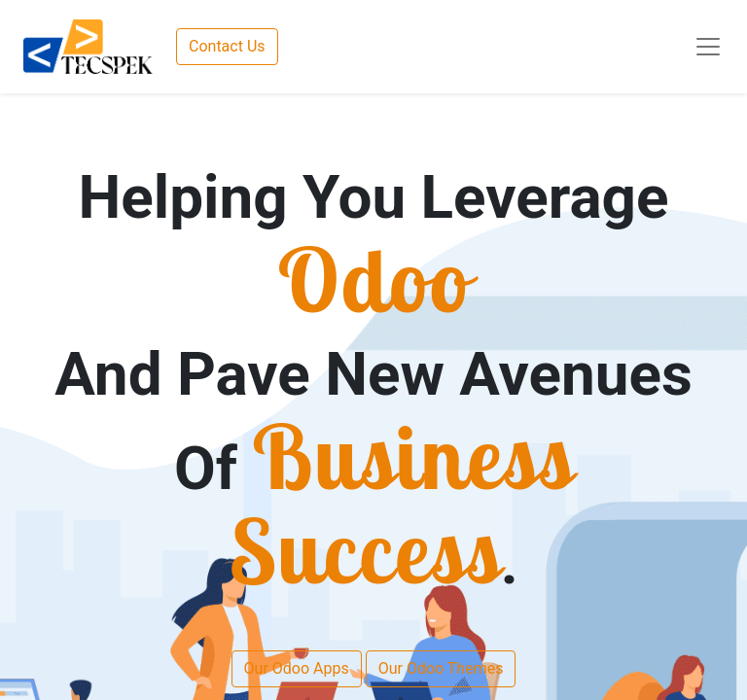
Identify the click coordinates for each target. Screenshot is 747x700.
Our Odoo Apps (297, 668)
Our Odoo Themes (441, 668)
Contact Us (227, 46)
